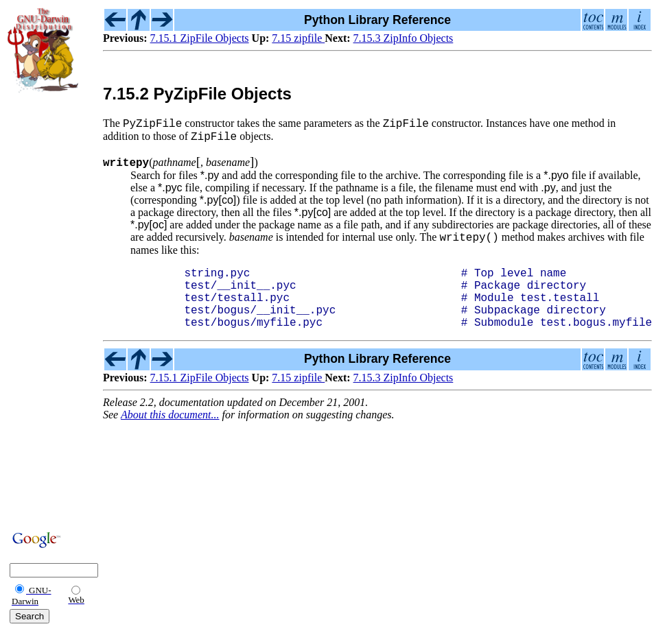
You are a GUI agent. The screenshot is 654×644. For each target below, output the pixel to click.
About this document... (170, 434)
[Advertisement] (49, 310)
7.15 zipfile (298, 38)
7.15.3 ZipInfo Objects (404, 38)
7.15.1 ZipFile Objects (200, 38)
